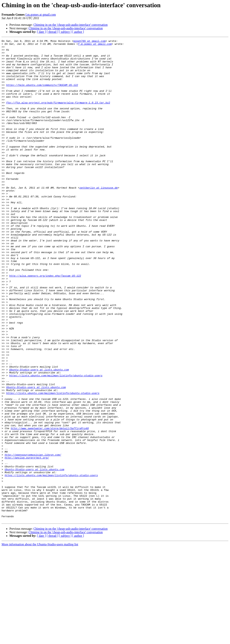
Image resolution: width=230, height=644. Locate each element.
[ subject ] (65, 32)
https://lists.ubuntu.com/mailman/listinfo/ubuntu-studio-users (56, 443)
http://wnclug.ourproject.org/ (27, 541)
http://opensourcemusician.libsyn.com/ (33, 538)
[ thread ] (52, 32)
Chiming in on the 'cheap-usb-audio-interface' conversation (71, 25)
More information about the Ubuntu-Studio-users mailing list (40, 641)
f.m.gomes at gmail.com (41, 15)
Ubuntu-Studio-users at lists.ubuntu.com (39, 436)
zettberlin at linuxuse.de (99, 218)
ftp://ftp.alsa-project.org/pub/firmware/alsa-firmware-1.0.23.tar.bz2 (58, 115)
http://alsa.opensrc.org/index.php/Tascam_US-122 (45, 323)
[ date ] (41, 32)
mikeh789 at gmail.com (90, 41)
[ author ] (78, 32)
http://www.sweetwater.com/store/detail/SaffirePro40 (50, 506)
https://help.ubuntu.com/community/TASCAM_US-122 (42, 94)
